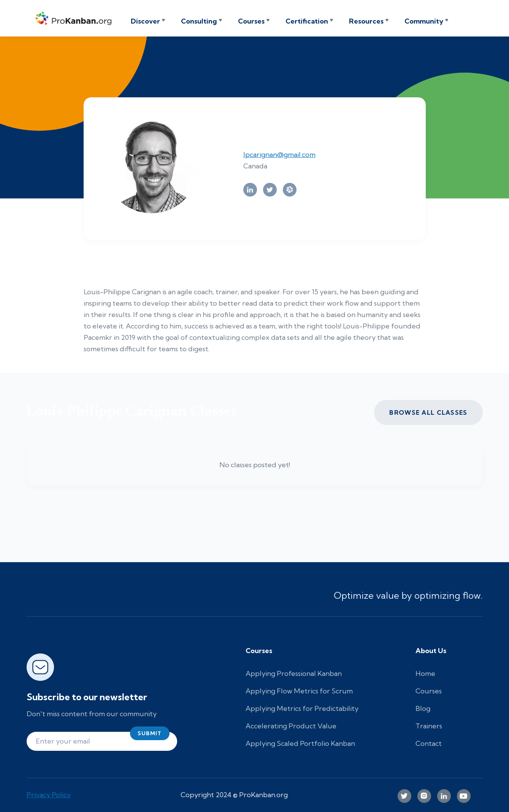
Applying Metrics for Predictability (302, 708)
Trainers (429, 726)
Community (424, 21)
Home (425, 673)
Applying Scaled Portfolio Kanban (300, 743)
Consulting (199, 21)
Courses (251, 21)
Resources (366, 21)
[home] (76, 18)
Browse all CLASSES (428, 412)
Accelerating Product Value (291, 726)
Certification (307, 21)
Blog (423, 708)
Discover (145, 21)
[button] (148, 21)
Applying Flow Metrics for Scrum (299, 691)
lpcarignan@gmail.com (279, 155)
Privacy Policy (49, 795)
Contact (429, 743)
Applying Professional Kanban (294, 673)
